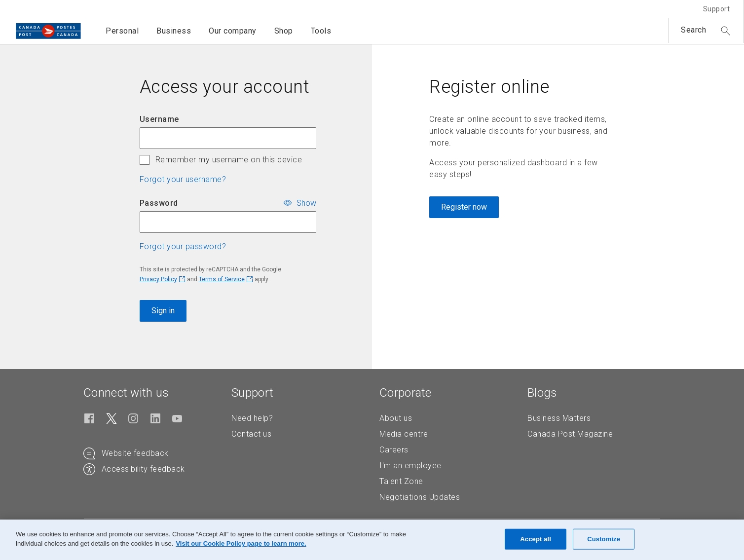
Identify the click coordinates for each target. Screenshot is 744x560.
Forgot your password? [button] (183, 246)
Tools (321, 31)
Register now (464, 207)
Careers (394, 450)
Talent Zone (401, 481)
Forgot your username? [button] (183, 179)
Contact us (251, 434)
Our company (233, 31)
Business (174, 31)
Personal (122, 31)
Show (306, 203)
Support (717, 9)
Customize (604, 539)
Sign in (163, 311)
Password (159, 203)
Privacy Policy (158, 279)
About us (396, 418)
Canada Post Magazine (570, 434)
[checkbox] (145, 160)
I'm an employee (410, 466)
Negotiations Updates (420, 497)
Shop (284, 31)
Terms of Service (222, 279)
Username (159, 119)
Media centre (404, 434)
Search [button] (693, 30)
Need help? (252, 418)
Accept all (536, 539)
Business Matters (559, 418)
